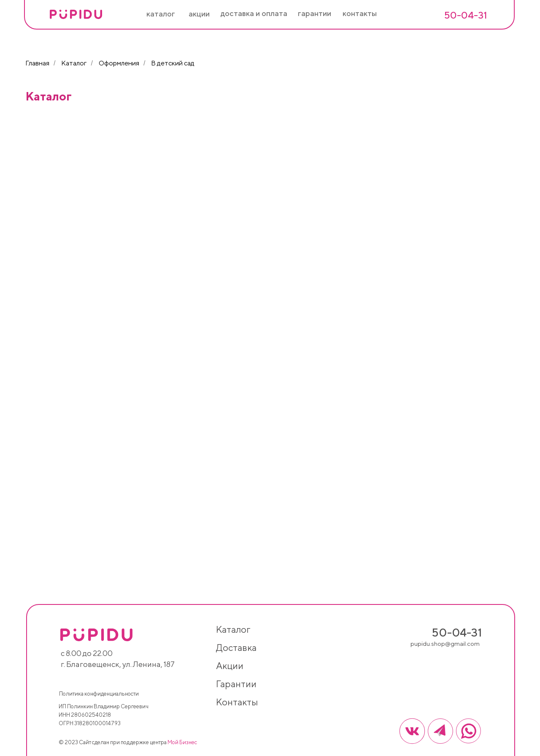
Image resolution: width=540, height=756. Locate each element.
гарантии (236, 684)
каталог (233, 629)
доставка (236, 648)
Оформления (119, 63)
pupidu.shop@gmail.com (445, 644)
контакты (237, 702)
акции (230, 666)
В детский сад (173, 63)
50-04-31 (466, 15)
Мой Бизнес (182, 742)
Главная (37, 63)
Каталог (74, 63)
